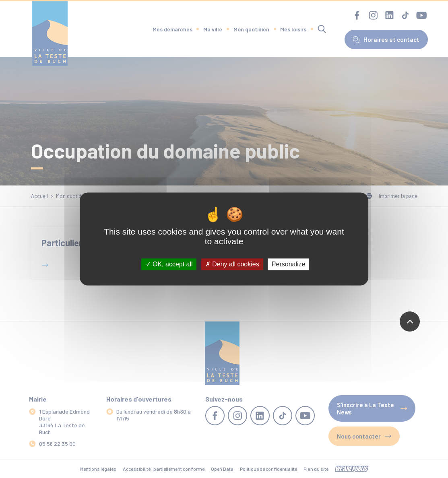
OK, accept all (169, 264)
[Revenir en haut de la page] (410, 321)
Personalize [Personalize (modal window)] (289, 264)
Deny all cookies (232, 264)
